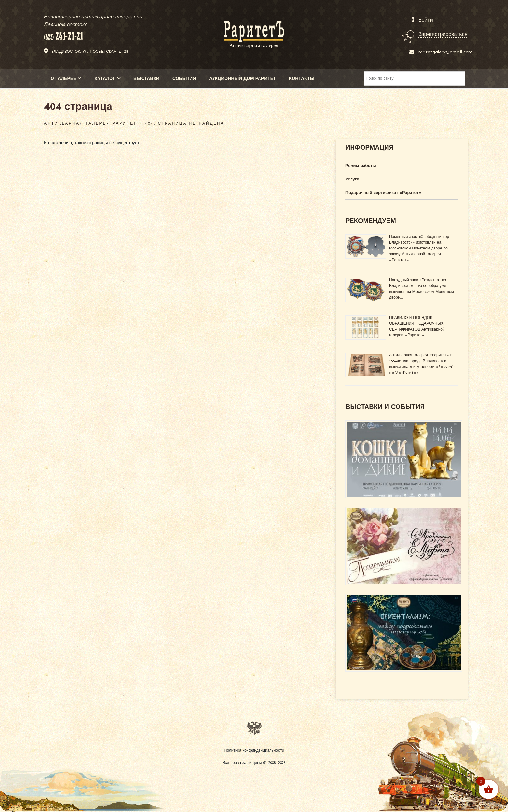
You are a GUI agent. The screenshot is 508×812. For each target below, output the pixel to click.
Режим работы (361, 165)
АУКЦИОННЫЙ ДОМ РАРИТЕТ (242, 79)
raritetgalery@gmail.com (445, 52)
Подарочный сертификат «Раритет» (383, 193)
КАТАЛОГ (107, 79)
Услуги (352, 179)
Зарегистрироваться (443, 34)
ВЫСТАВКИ (146, 79)
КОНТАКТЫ (302, 79)
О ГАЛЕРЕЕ (66, 79)
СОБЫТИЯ (184, 79)
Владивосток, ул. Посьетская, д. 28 (90, 52)
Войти (426, 20)
